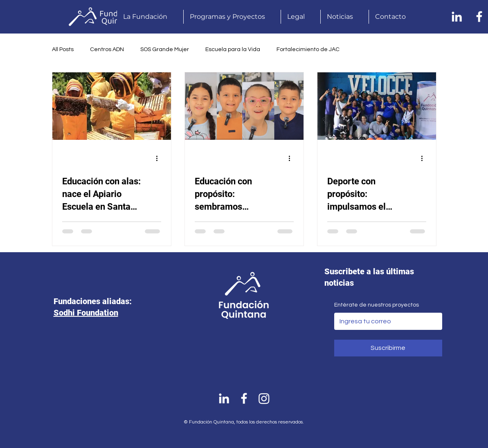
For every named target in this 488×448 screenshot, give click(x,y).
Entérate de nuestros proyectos (377, 305)
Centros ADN (107, 49)
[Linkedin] (457, 17)
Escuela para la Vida (233, 49)
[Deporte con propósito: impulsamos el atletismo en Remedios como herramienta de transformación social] (377, 106)
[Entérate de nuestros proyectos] (386, 321)
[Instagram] (264, 398)
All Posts (63, 49)
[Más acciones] (160, 158)
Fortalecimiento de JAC (308, 49)
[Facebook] (479, 17)
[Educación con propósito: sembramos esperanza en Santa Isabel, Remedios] (244, 106)
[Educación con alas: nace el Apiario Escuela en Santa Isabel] (112, 106)
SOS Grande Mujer (165, 49)
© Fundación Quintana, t (211, 422)
